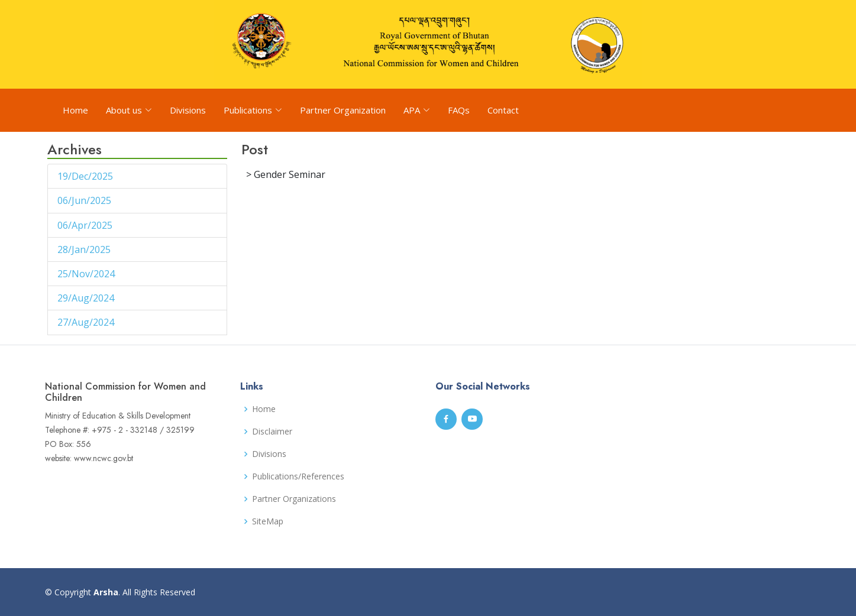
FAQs (459, 110)
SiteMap (268, 521)
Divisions (188, 110)
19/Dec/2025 (86, 176)
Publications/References (298, 476)
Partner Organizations (294, 499)
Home (75, 110)
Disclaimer (272, 432)
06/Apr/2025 (86, 225)
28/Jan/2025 (85, 249)
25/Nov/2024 (87, 274)
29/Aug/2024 (87, 298)
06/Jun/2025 (85, 200)
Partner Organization (343, 110)
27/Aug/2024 (87, 322)
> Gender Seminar (286, 174)
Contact (503, 110)
